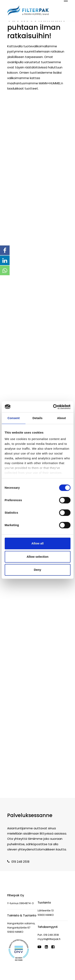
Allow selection (37, 557)
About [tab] (61, 418)
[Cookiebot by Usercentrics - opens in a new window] (53, 407)
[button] (39, 947)
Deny (37, 570)
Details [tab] (38, 418)
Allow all (37, 543)
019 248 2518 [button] (18, 862)
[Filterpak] (28, 10)
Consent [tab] (13, 418)
